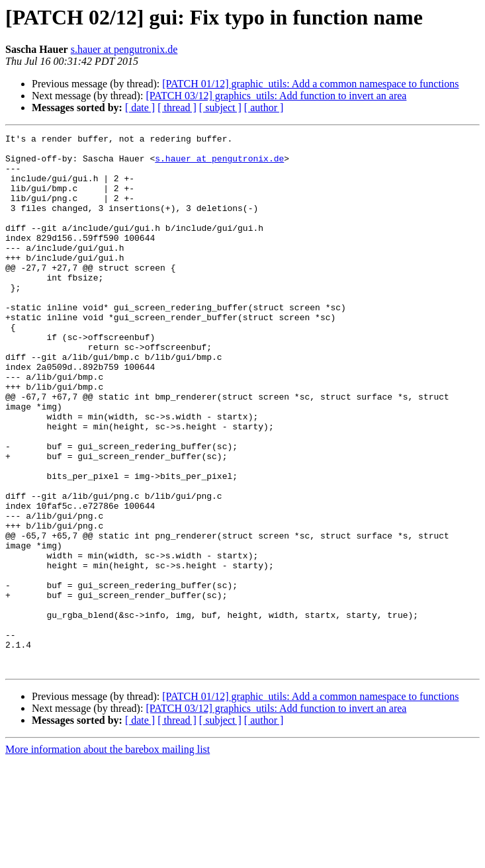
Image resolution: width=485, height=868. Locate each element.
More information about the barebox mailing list (108, 856)
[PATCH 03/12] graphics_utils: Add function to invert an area (276, 96)
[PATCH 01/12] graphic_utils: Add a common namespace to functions (310, 84)
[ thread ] (177, 108)
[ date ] (140, 108)
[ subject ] (220, 108)
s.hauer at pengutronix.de (124, 49)
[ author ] (264, 108)
